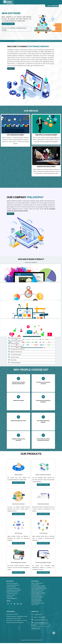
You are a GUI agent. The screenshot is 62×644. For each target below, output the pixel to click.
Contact (58, 6)
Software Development (16, 338)
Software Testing (14, 357)
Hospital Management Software (39, 589)
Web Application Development (18, 349)
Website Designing (15, 344)
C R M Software (35, 585)
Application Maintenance (16, 352)
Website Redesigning (15, 363)
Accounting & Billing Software (38, 587)
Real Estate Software (36, 599)
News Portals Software (37, 600)
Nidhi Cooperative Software (38, 590)
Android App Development (17, 341)
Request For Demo (8, 24)
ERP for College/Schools (37, 583)
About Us (21, 6)
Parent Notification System (38, 603)
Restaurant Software (36, 595)
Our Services (28, 6)
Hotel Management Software (38, 586)
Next (61, 39)
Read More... (11, 69)
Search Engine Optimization (17, 346)
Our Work (52, 6)
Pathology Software (36, 602)
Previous (58, 39)
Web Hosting (13, 360)
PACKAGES (35, 6)
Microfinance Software (37, 591)
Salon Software (35, 604)
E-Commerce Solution (16, 355)
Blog (48, 6)
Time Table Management (37, 596)
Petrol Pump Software (37, 598)
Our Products (42, 6)
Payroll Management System (38, 594)
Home (16, 6)
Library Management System (38, 593)
